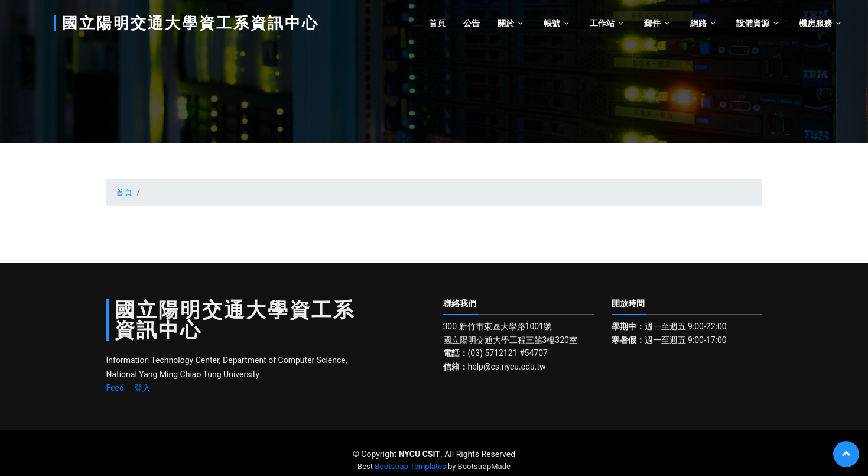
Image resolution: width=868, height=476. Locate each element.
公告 (472, 23)
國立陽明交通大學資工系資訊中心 (191, 23)
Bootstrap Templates (410, 466)
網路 (698, 23)
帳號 (552, 23)
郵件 (652, 23)
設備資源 (753, 23)
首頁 (437, 23)
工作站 (602, 23)
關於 (506, 23)
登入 (142, 388)
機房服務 (815, 23)
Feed (115, 388)
